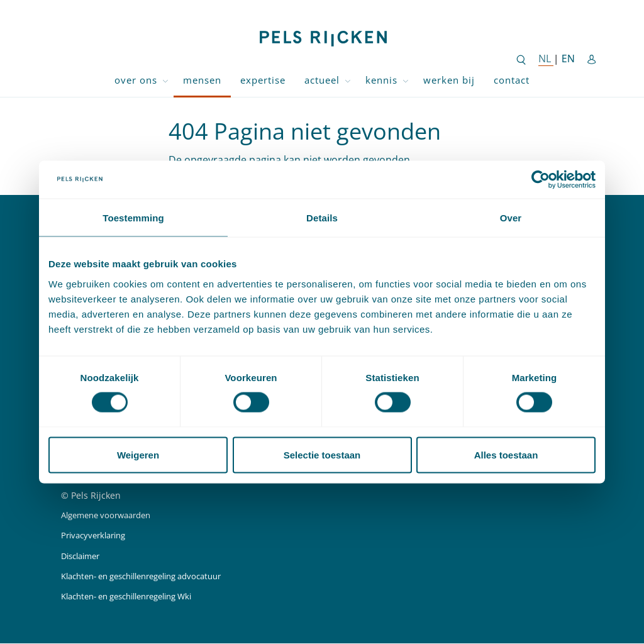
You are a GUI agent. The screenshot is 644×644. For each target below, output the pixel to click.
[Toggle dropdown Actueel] (348, 80)
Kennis (381, 80)
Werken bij (449, 80)
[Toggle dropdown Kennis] (406, 80)
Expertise (263, 80)
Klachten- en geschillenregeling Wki (136, 597)
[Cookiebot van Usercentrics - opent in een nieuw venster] (541, 179)
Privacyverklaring (97, 536)
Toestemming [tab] (133, 217)
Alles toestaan (506, 456)
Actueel (322, 80)
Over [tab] (511, 217)
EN (568, 58)
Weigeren (138, 456)
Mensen (202, 80)
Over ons (136, 80)
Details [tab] (322, 217)
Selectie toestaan (322, 456)
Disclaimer (83, 556)
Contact (512, 80)
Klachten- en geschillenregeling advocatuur (153, 576)
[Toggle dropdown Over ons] (165, 80)
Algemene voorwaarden (111, 516)
